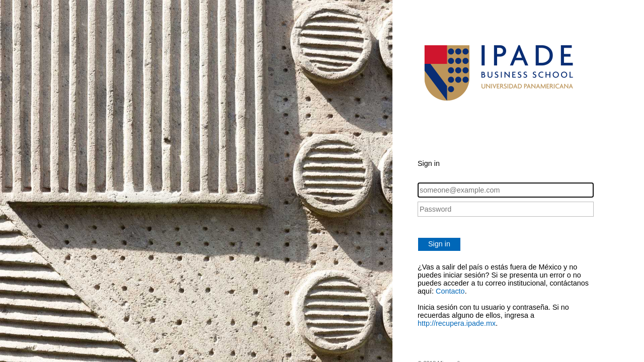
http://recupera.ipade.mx (457, 323)
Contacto (450, 291)
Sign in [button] (439, 244)
